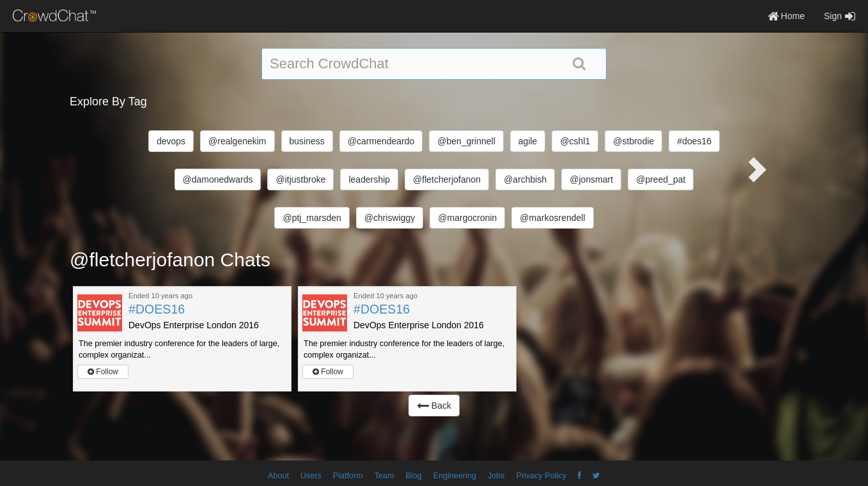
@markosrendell (552, 218)
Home (786, 16)
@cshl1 (575, 141)
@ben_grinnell (466, 141)
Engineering (455, 476)
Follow (103, 372)
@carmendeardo (381, 141)
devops (171, 141)
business (307, 141)
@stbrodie (633, 141)
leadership (369, 179)
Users (311, 476)
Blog (414, 476)
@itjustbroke (300, 179)
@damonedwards (218, 179)
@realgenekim (237, 141)
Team (384, 476)
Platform (348, 476)
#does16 (694, 141)
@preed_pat (661, 179)
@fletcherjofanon (447, 179)
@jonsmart (591, 179)
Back (434, 406)
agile (528, 141)
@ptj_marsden (312, 218)
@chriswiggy (390, 218)
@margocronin (467, 218)
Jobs (496, 476)
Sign (840, 16)
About (278, 476)
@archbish (525, 179)
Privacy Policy (541, 476)
